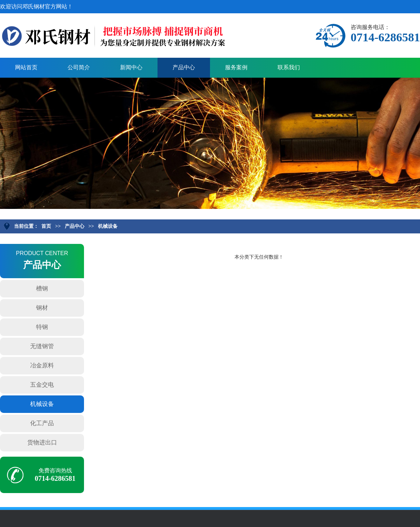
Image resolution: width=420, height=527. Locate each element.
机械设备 (108, 226)
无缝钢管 (42, 346)
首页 (46, 226)
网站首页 (26, 67)
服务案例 (236, 67)
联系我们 (289, 67)
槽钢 (42, 289)
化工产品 (42, 423)
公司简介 (79, 67)
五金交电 (42, 385)
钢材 (42, 308)
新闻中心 (131, 67)
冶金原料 (42, 366)
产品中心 (184, 67)
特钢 (42, 327)
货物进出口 (42, 442)
